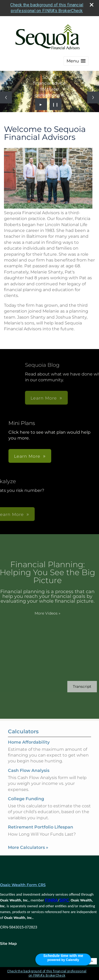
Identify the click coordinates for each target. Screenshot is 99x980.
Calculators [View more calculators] (23, 739)
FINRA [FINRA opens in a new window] (51, 900)
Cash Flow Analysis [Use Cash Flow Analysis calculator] (29, 778)
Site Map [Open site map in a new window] (8, 944)
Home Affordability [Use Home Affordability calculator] (29, 750)
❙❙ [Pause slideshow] (55, 104)
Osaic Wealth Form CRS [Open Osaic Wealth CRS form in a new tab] (23, 885)
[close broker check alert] (92, 5)
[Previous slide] (6, 97)
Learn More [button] (27, 456)
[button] (76, 61)
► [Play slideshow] (41, 104)
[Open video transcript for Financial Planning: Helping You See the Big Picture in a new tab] (74, 687)
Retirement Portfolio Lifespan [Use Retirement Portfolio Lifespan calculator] (41, 835)
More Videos (39, 613)
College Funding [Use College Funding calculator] (26, 807)
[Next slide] (93, 97)
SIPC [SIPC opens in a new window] (64, 900)
